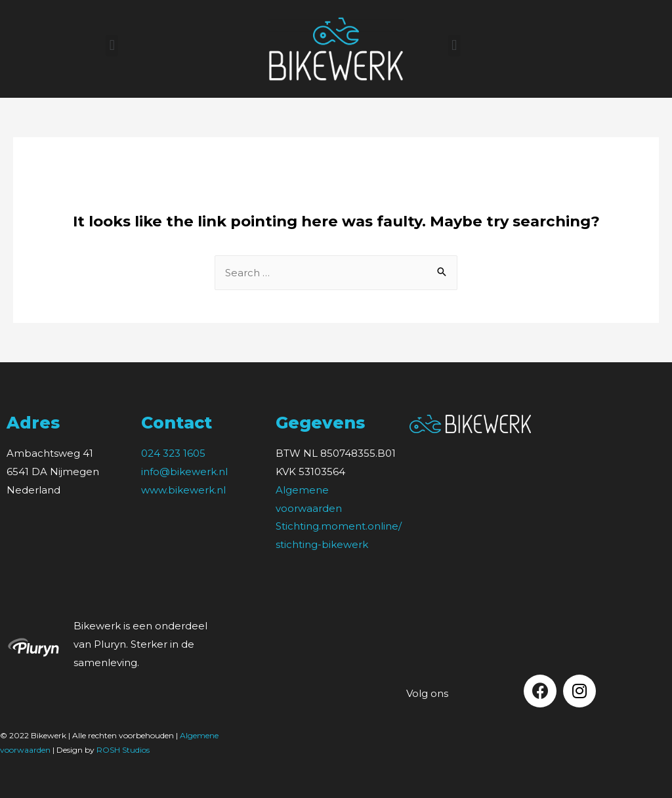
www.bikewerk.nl (183, 490)
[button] (112, 46)
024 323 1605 (173, 453)
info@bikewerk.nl (184, 472)
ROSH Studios (123, 750)
